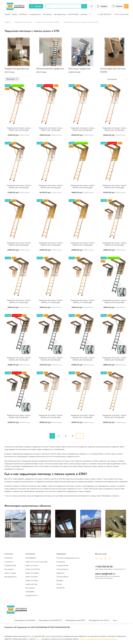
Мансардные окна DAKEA (25, 620)
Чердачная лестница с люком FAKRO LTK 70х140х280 (82, 301)
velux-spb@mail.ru (105, 574)
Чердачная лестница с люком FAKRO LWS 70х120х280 (114, 186)
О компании (9, 562)
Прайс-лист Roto (32, 584)
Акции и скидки (10, 573)
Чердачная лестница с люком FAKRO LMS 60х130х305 (51, 359)
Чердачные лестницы (23, 22)
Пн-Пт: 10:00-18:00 (122, 14)
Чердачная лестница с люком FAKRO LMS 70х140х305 (19, 416)
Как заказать (48, 14)
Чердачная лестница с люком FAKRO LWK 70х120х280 (51, 129)
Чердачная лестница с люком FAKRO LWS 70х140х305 (82, 244)
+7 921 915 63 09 (104, 567)
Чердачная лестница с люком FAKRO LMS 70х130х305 (114, 359)
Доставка (84, 14)
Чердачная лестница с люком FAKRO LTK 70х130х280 (51, 301)
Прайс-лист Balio (32, 577)
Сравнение (60, 573)
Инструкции (61, 562)
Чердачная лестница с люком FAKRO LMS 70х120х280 (19, 359)
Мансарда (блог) (60, 14)
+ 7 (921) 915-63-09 (104, 14)
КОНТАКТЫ (23, 14)
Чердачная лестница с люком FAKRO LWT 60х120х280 (51, 416)
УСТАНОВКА (30, 592)
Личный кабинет (62, 577)
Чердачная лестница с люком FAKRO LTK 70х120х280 (19, 301)
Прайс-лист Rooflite (33, 569)
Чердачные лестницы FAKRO (48, 22)
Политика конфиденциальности (68, 558)
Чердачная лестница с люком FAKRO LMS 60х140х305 (82, 359)
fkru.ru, (39, 639)
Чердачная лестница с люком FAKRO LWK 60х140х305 (51, 186)
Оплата (59, 584)
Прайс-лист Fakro (32, 580)
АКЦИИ (14, 14)
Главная (7, 14)
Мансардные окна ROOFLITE (50, 620)
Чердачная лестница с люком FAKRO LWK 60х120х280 (19, 129)
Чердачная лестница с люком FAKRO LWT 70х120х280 (82, 416)
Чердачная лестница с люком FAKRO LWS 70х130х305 (51, 244)
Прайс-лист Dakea (32, 573)
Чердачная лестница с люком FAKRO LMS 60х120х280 (114, 301)
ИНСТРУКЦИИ (73, 14)
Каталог (36, 6)
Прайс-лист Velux (32, 565)
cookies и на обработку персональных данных (98, 639)
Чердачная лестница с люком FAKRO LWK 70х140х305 (19, 186)
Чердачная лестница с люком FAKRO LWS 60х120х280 (82, 186)
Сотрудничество (35, 14)
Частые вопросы (62, 569)
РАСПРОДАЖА (31, 558)
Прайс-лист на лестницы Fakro (37, 562)
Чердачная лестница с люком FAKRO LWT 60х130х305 (114, 416)
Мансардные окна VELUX (99, 620)
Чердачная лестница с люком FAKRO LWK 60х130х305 (82, 129)
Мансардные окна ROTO (75, 620)
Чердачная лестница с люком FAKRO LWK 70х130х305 (114, 129)
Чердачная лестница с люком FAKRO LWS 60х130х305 (19, 244)
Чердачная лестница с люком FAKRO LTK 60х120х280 (114, 244)
